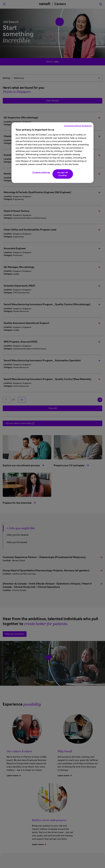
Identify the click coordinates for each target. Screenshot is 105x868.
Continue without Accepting (78, 126)
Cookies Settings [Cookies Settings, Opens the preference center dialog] (41, 172)
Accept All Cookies (63, 174)
